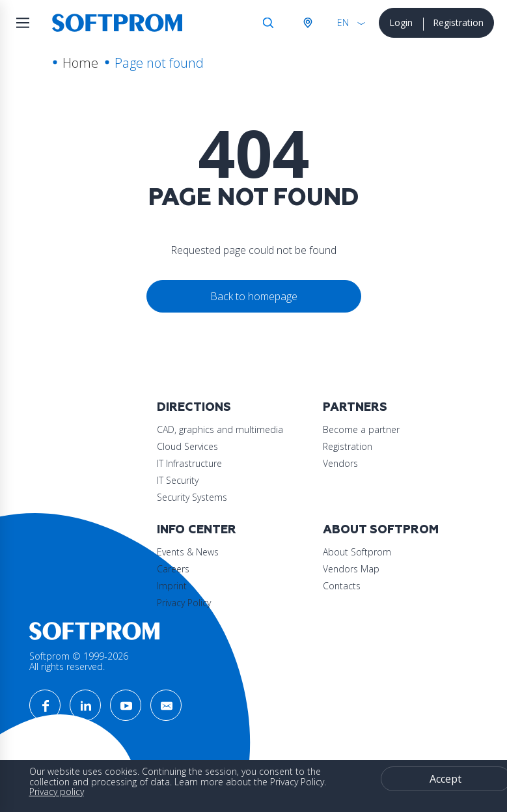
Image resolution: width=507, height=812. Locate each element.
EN (343, 22)
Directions (194, 407)
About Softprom (381, 530)
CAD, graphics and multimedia (220, 429)
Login (401, 22)
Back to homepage (254, 296)
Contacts (342, 586)
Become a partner (361, 429)
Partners (355, 407)
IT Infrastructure (189, 463)
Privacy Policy (184, 603)
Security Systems (192, 497)
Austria (307, 23)
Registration (458, 22)
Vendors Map (351, 569)
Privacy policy (57, 791)
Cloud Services (187, 446)
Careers (173, 569)
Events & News (188, 552)
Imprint (172, 586)
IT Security (178, 480)
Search (268, 23)
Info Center (197, 530)
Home (80, 63)
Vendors (340, 463)
